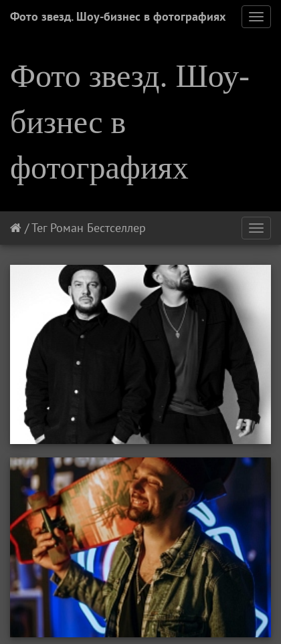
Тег (39, 228)
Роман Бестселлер (98, 228)
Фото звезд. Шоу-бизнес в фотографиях (118, 16)
